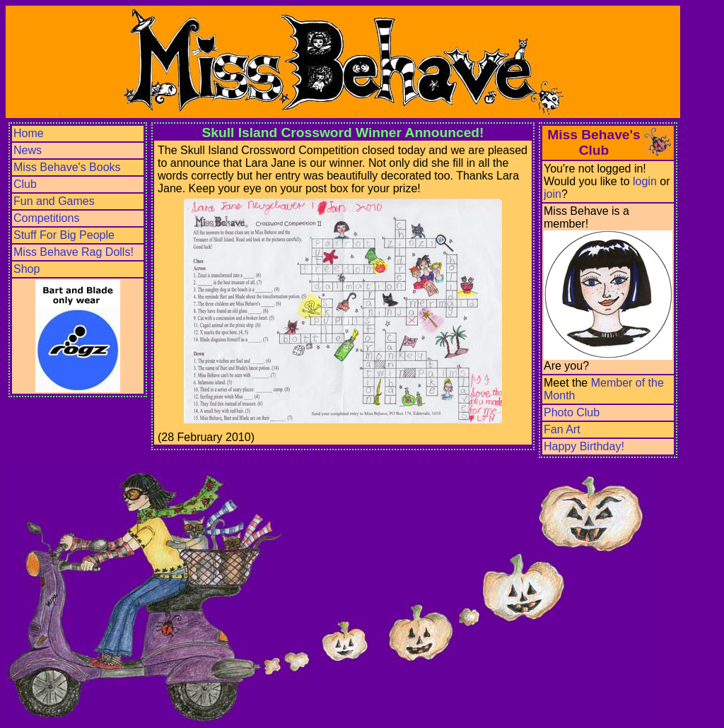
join (553, 194)
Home (29, 133)
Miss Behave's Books (67, 167)
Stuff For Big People (64, 235)
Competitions (46, 218)
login (645, 181)
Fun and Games (54, 201)
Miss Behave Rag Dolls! (74, 252)
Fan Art (562, 429)
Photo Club (572, 412)
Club (25, 184)
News (28, 150)
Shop (27, 269)
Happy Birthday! (584, 446)
